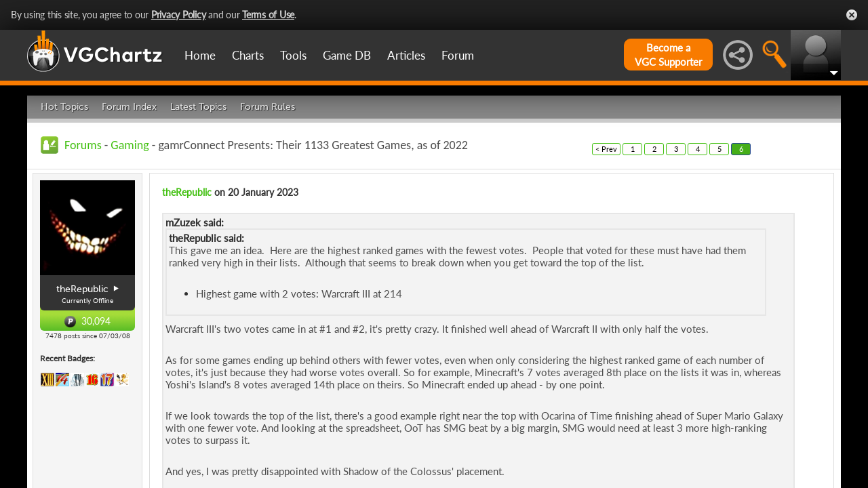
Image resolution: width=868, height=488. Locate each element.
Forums (83, 145)
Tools (293, 55)
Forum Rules (268, 107)
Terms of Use (268, 15)
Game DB (347, 55)
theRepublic (187, 192)
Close (852, 15)
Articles (406, 55)
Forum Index (129, 107)
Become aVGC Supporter (668, 55)
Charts (248, 55)
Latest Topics (198, 107)
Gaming (130, 145)
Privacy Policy (179, 15)
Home (200, 55)
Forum (458, 55)
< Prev (606, 149)
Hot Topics (64, 107)
